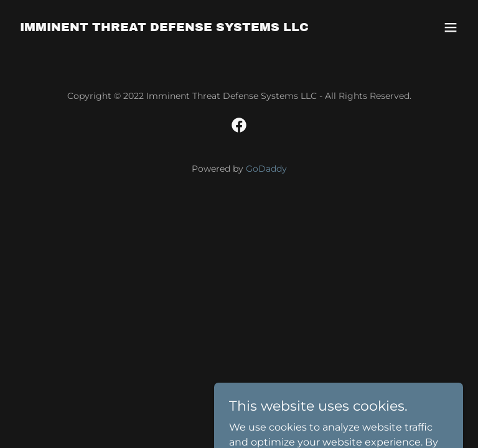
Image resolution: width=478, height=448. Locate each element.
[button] (451, 27)
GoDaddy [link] (266, 169)
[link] (164, 28)
